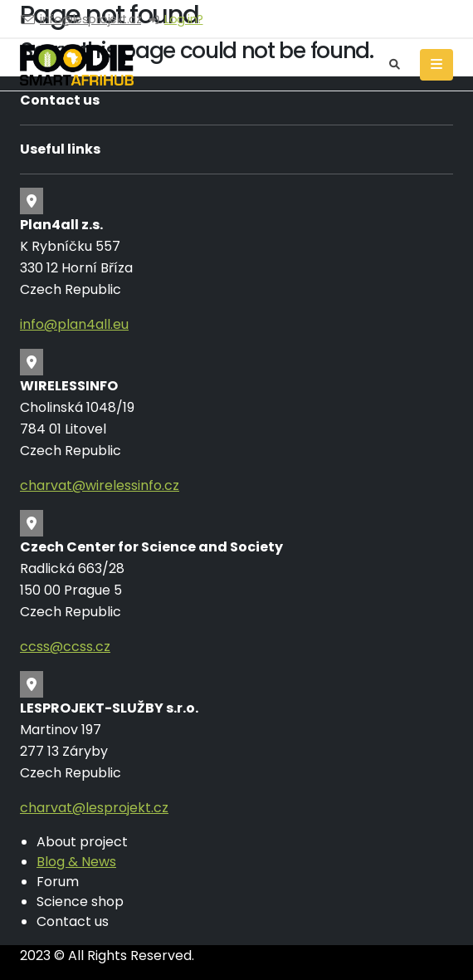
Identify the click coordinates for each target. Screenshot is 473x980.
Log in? (184, 19)
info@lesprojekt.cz (90, 19)
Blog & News (76, 862)
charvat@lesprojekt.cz (94, 808)
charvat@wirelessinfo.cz (100, 485)
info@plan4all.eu (74, 324)
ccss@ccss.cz (65, 647)
